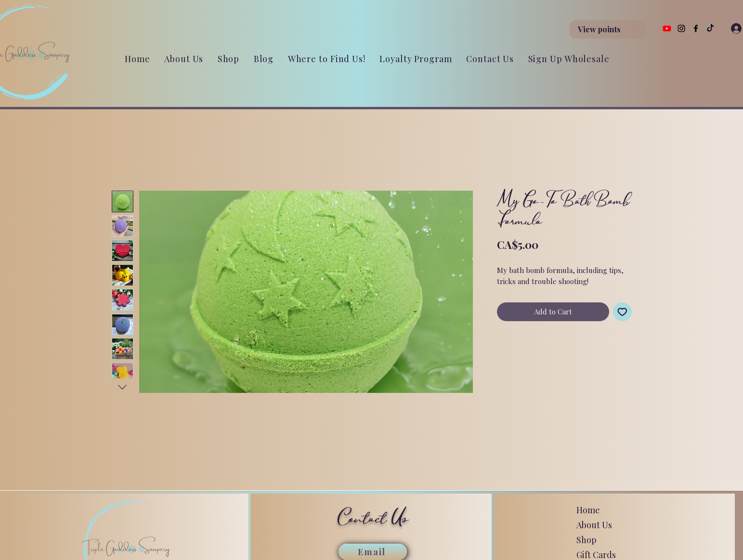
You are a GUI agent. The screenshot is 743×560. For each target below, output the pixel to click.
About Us (594, 525)
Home (588, 510)
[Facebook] (696, 28)
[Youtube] (667, 28)
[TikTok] (710, 28)
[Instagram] (681, 28)
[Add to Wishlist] (622, 312)
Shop (587, 540)
